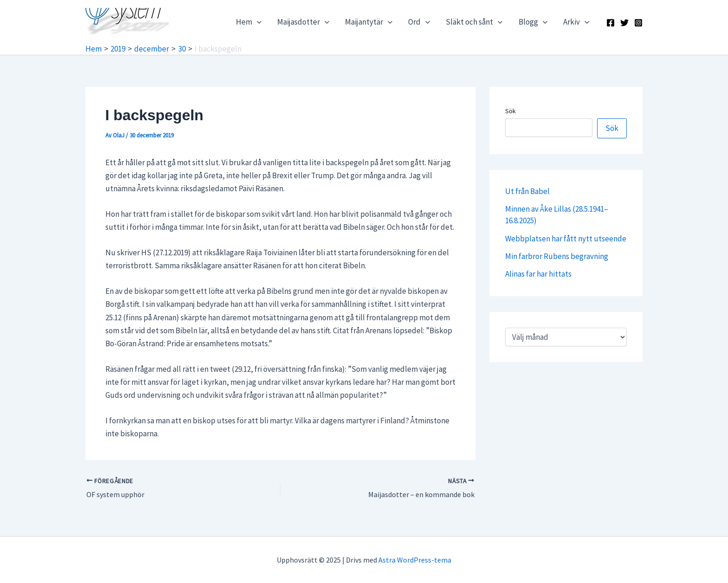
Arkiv (576, 22)
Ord (419, 22)
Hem (249, 22)
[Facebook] (611, 23)
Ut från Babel (527, 191)
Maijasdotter (303, 22)
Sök (510, 111)
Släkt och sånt (474, 22)
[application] (257, 22)
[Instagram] (638, 23)
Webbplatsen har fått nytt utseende (566, 239)
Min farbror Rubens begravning (557, 256)
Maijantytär (369, 22)
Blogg (533, 22)
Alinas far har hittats (538, 274)
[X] (624, 23)
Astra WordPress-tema (415, 560)
